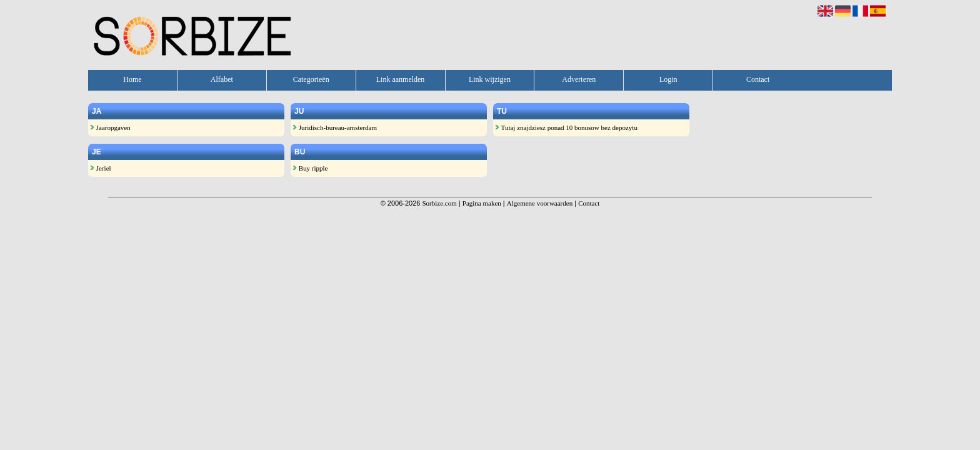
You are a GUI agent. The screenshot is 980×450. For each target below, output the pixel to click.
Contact (758, 79)
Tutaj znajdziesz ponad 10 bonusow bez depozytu (566, 127)
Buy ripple (310, 168)
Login (668, 79)
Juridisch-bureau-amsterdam (335, 127)
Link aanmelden (401, 79)
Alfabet (222, 79)
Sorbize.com (439, 203)
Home (132, 79)
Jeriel (101, 168)
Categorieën (311, 79)
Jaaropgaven (110, 127)
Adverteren (579, 79)
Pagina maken (482, 203)
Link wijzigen (490, 79)
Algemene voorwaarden (540, 203)
